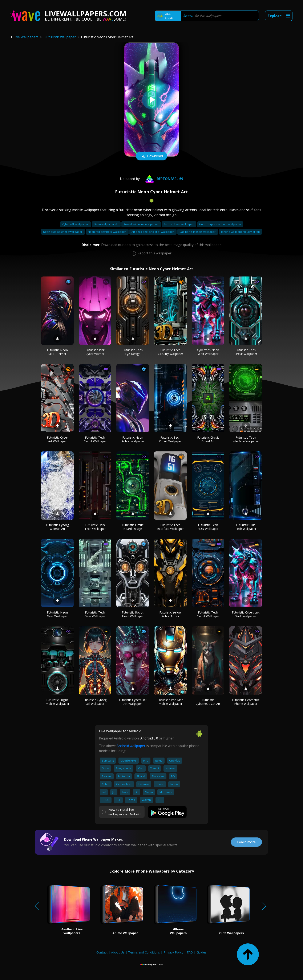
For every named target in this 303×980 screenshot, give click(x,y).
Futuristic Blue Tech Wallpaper (246, 527)
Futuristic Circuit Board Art (208, 439)
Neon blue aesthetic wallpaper (63, 232)
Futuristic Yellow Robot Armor (170, 614)
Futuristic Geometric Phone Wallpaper (246, 702)
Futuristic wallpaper (60, 37)
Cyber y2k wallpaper (75, 224)
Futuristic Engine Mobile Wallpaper (57, 702)
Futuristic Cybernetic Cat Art (208, 702)
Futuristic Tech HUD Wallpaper (208, 527)
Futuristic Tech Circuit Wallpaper (246, 352)
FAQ (190, 952)
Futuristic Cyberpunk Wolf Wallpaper (246, 614)
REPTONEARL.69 (163, 179)
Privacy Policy (173, 952)
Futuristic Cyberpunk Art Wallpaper (133, 702)
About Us (118, 952)
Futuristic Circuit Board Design (133, 527)
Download (151, 156)
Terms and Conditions (144, 952)
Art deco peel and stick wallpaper (153, 232)
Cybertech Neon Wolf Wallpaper (208, 352)
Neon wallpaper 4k (106, 224)
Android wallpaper (131, 746)
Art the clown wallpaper (179, 224)
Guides (202, 952)
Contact (102, 952)
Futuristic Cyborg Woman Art (57, 527)
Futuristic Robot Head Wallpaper (133, 614)
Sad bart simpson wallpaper (198, 232)
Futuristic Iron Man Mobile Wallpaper (170, 702)
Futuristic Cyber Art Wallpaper (57, 439)
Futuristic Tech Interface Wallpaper (246, 439)
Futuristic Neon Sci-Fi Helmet (57, 352)
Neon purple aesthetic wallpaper (220, 224)
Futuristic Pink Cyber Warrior (95, 352)
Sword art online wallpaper (141, 224)
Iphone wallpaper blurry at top (241, 232)
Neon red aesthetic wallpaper (107, 232)
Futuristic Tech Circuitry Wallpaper (170, 352)
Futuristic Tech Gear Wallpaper (95, 614)
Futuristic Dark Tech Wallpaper (95, 527)
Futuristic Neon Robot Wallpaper (133, 439)
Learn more (246, 842)
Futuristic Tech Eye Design (133, 352)
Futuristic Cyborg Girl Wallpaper (95, 702)
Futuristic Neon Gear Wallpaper (57, 614)
